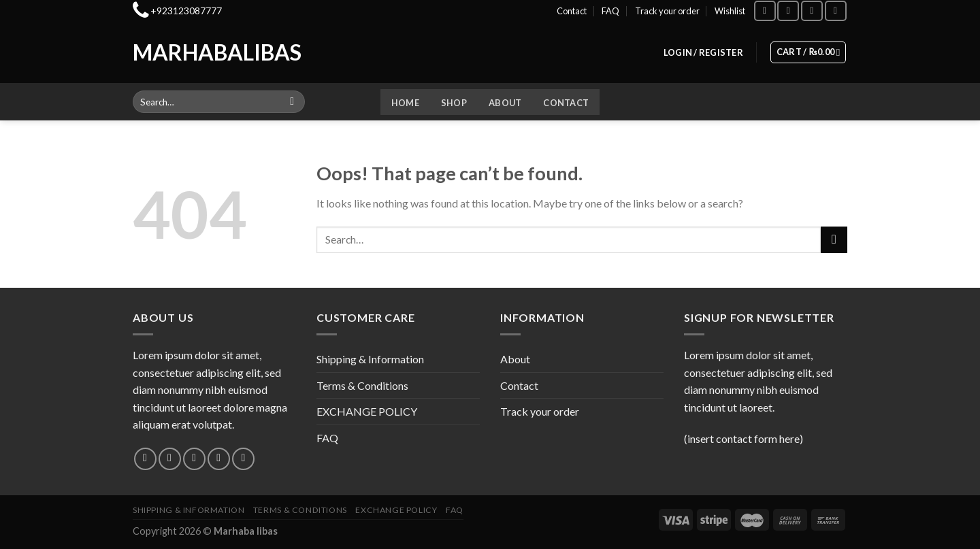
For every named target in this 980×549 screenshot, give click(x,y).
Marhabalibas (189, 52)
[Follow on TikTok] (812, 11)
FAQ (610, 11)
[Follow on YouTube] (836, 11)
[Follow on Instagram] (788, 11)
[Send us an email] (219, 459)
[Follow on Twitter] (194, 459)
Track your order (667, 11)
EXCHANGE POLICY (367, 411)
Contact (572, 11)
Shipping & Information (370, 359)
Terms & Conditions (362, 385)
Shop (454, 103)
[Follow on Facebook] (765, 11)
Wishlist (730, 11)
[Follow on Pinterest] (243, 459)
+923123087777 (186, 11)
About (505, 103)
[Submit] (292, 102)
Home (405, 103)
